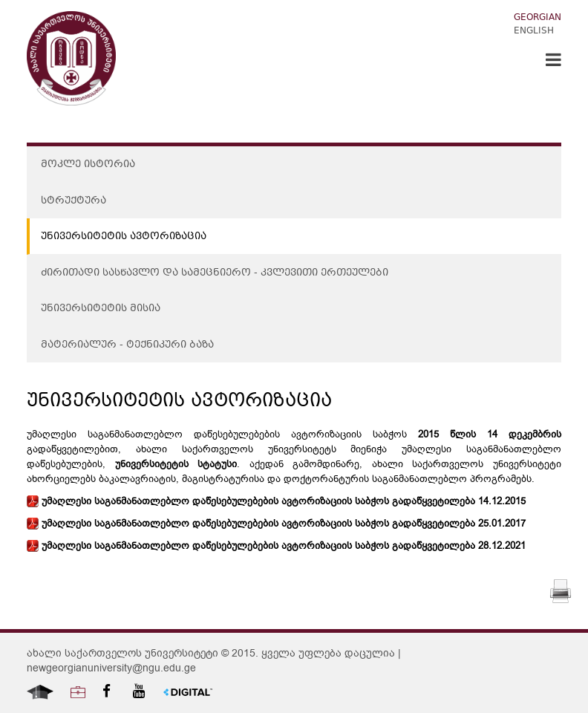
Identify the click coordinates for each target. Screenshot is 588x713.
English (534, 32)
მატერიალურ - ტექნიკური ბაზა (127, 345)
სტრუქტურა (73, 201)
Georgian (538, 18)
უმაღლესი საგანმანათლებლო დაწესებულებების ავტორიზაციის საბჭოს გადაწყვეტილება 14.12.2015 (276, 501)
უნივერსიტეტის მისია (101, 309)
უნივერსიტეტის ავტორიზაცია (124, 237)
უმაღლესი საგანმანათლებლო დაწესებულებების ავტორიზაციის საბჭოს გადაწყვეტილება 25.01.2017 (276, 524)
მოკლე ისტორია (88, 165)
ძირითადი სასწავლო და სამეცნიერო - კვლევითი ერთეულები (215, 273)
